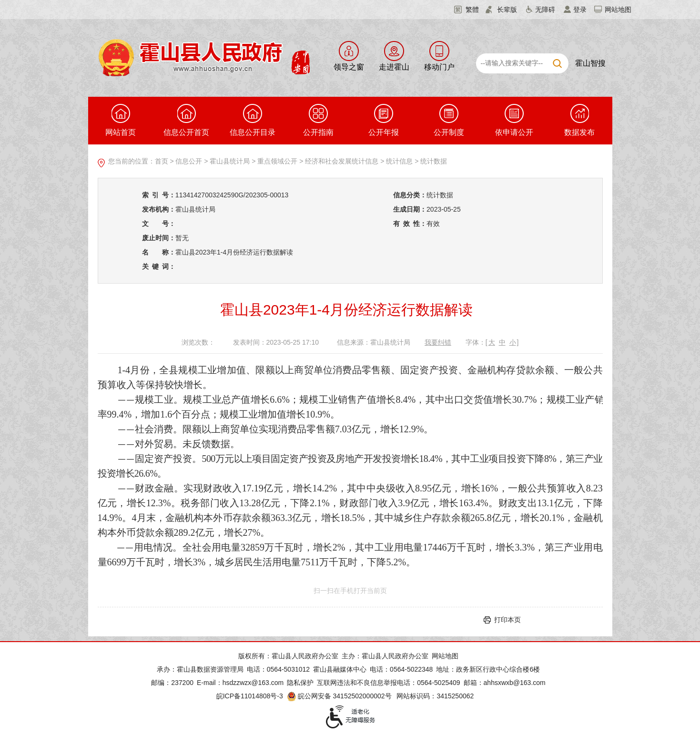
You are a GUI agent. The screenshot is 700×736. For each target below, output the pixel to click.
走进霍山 (394, 67)
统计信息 (399, 161)
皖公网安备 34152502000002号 (340, 696)
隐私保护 (300, 683)
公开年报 (384, 120)
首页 (162, 161)
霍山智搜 (590, 63)
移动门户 (439, 67)
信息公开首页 (186, 120)
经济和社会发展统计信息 (342, 161)
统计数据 (434, 161)
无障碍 (545, 10)
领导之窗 (349, 67)
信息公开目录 (253, 120)
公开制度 (449, 120)
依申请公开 (514, 120)
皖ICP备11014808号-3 (250, 696)
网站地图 (618, 10)
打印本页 (507, 620)
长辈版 (507, 10)
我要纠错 (438, 342)
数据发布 (579, 120)
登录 (580, 10)
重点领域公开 (277, 161)
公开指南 (318, 120)
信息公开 (189, 161)
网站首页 (121, 120)
